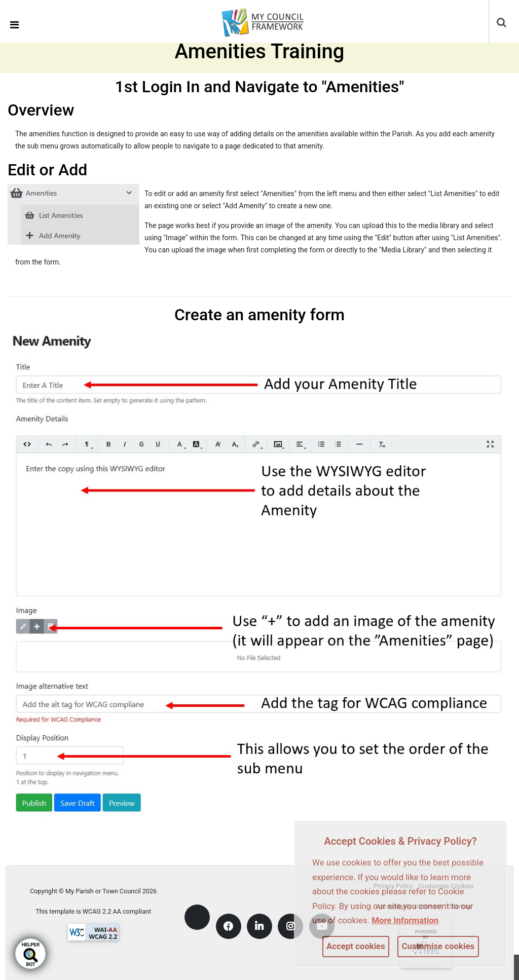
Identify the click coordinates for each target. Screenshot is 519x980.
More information (405, 920)
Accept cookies (356, 946)
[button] (502, 23)
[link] (269, 21)
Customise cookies (438, 946)
